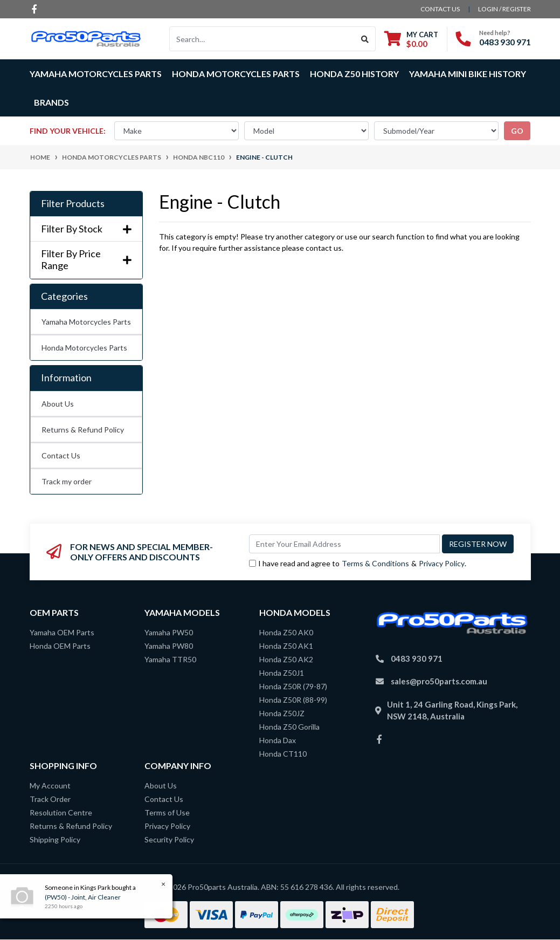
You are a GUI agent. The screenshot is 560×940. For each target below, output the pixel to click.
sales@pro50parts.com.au (439, 681)
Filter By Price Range (86, 260)
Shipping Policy (55, 839)
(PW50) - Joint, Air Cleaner (82, 897)
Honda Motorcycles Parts (84, 348)
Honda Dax (278, 740)
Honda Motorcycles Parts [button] (236, 74)
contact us (440, 9)
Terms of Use (167, 812)
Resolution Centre (61, 812)
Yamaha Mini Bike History (468, 74)
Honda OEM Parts (60, 646)
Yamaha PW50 (169, 632)
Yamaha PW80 (169, 646)
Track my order (67, 481)
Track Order (50, 799)
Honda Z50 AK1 (286, 646)
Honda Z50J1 (282, 673)
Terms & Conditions (375, 563)
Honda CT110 (283, 754)
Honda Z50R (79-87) (293, 686)
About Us (58, 404)
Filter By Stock (86, 229)
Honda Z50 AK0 (286, 632)
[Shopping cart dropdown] (411, 39)
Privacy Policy (442, 563)
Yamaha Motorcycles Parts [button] (96, 74)
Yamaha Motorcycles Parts (86, 322)
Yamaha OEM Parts (62, 632)
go (517, 131)
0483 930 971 (505, 42)
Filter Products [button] (73, 204)
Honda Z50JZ (282, 713)
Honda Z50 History (354, 74)
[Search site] (365, 39)
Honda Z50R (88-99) (293, 700)
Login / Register (504, 9)
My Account (50, 785)
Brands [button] (51, 102)
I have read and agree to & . (358, 563)
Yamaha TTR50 (170, 659)
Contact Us (61, 455)
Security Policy (169, 839)
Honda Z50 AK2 (286, 659)
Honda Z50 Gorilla (289, 727)
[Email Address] (344, 544)
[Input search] (262, 39)
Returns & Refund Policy (83, 430)
